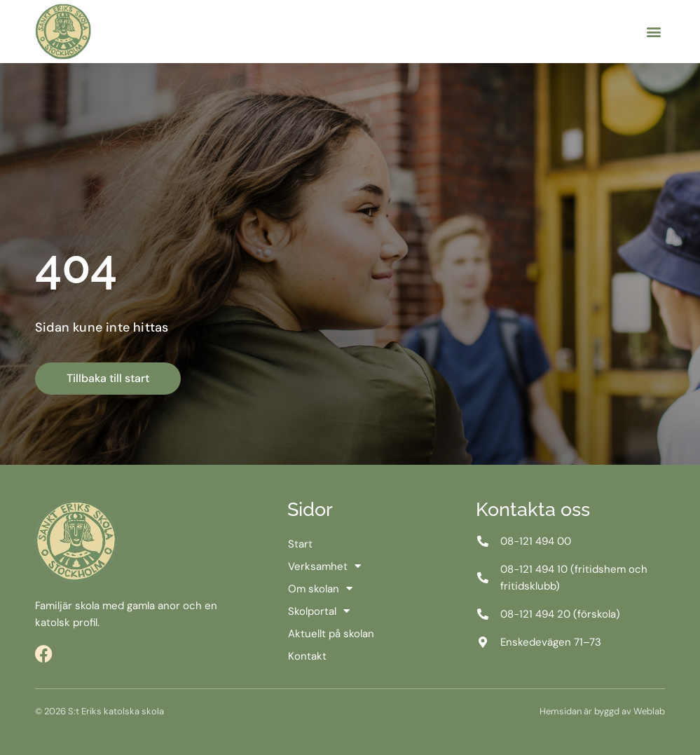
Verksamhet (324, 566)
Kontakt (307, 656)
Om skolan (320, 589)
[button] (653, 32)
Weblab (649, 711)
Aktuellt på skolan (331, 634)
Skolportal (319, 611)
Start (300, 544)
